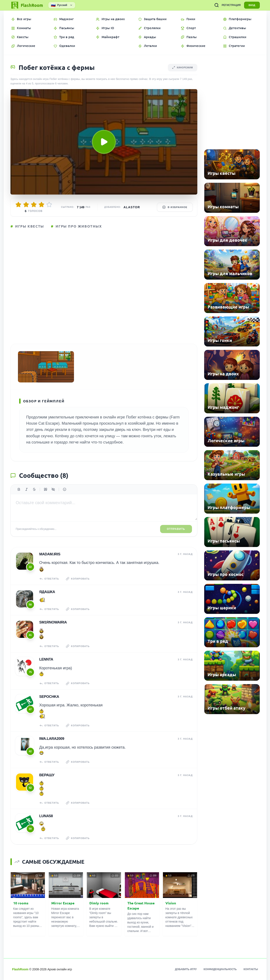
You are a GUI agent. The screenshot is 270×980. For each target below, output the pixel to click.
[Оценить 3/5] (34, 205)
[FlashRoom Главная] (27, 5)
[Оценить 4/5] (41, 205)
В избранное (175, 207)
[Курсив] (27, 489)
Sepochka (49, 697)
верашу (47, 775)
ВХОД (252, 5)
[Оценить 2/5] (26, 205)
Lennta (46, 659)
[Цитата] (46, 489)
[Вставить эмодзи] (65, 489)
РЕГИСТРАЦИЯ (231, 5)
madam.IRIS (50, 554)
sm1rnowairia (53, 622)
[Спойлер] (53, 489)
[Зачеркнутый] (34, 489)
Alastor (132, 207)
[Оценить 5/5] (49, 205)
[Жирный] (19, 489)
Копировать (78, 579)
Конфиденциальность (220, 969)
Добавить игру (186, 969)
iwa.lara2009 (52, 739)
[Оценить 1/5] (18, 205)
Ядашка (47, 592)
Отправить (176, 529)
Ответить (49, 579)
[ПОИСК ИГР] (217, 5)
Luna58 (46, 816)
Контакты (251, 969)
